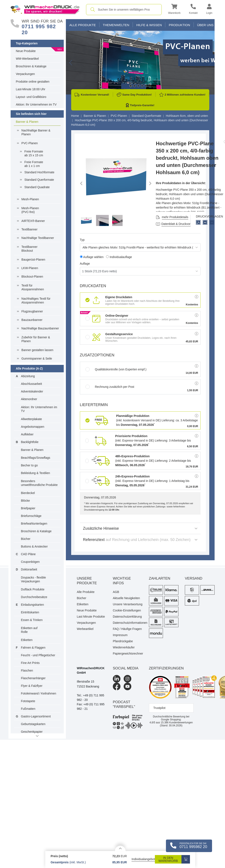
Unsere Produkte (87, 581)
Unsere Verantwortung (128, 604)
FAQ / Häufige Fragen (127, 629)
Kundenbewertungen (177, 723)
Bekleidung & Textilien (36, 473)
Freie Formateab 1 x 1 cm (34, 164)
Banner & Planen (27, 122)
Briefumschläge (31, 516)
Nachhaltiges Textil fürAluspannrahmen (36, 301)
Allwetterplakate (32, 419)
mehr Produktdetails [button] (175, 217)
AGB (116, 592)
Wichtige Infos (122, 581)
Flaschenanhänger (33, 678)
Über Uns (205, 25)
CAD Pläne (28, 554)
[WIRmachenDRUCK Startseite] (45, 9)
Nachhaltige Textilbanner (38, 238)
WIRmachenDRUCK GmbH (91, 670)
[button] (174, 10)
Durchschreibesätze (34, 597)
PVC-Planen (30, 143)
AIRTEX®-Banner (33, 221)
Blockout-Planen (32, 277)
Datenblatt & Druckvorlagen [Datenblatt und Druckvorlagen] (180, 224)
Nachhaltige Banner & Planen (36, 132)
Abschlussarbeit (32, 384)
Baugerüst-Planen (33, 260)
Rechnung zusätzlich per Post (110, 387)
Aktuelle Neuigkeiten (126, 598)
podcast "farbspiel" (124, 704)
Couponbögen (30, 562)
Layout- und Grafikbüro (31, 97)
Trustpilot (159, 708)
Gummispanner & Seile (37, 358)
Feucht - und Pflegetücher (38, 655)
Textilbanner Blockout (30, 249)
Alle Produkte (83, 25)
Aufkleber (27, 434)
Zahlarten (160, 578)
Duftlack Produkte (33, 589)
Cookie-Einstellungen (127, 610)
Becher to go (29, 465)
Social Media (126, 668)
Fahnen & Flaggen (33, 648)
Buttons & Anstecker (34, 546)
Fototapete (28, 701)
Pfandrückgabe (123, 641)
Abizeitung (28, 376)
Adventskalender (32, 391)
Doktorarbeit (29, 569)
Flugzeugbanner (32, 311)
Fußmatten (28, 709)
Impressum (120, 635)
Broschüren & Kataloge (31, 66)
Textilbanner (30, 229)
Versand (194, 578)
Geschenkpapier (32, 732)
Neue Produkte (26, 51)
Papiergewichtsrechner (128, 653)
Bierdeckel (28, 493)
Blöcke (25, 501)
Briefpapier (28, 508)
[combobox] (124, 10)
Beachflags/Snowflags (36, 458)
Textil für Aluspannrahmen (33, 287)
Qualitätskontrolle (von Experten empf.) (116, 369)
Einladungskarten (33, 605)
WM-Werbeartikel (27, 59)
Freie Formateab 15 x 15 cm (34, 153)
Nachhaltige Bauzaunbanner (40, 328)
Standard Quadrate (37, 187)
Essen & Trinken (32, 620)
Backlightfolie (30, 442)
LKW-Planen (30, 268)
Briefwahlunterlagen (34, 524)
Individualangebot (143, 859)
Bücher (26, 539)
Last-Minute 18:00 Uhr (31, 89)
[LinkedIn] (117, 679)
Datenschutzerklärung (127, 617)
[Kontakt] (193, 10)
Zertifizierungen (166, 668)
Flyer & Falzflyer (32, 686)
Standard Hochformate (39, 172)
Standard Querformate (39, 180)
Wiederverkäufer (124, 647)
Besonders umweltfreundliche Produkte (39, 483)
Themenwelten (116, 25)
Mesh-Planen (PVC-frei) (30, 210)
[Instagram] (127, 679)
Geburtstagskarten (33, 724)
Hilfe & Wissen (149, 25)
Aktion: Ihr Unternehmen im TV (36, 104)
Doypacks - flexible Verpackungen (34, 579)
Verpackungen (25, 74)
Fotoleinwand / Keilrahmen (39, 693)
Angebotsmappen (33, 427)
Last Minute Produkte (91, 617)
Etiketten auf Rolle (29, 630)
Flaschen (27, 670)
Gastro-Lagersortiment (36, 716)
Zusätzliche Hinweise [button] (140, 528)
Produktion (179, 25)
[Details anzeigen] (120, 848)
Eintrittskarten (30, 612)
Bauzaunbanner (32, 320)
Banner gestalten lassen (37, 350)
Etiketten (27, 640)
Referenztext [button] (140, 540)
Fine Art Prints (30, 663)
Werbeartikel (85, 629)
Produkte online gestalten (33, 82)
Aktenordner (29, 399)
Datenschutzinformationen (128, 623)
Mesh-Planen (30, 199)
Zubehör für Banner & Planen (36, 339)
